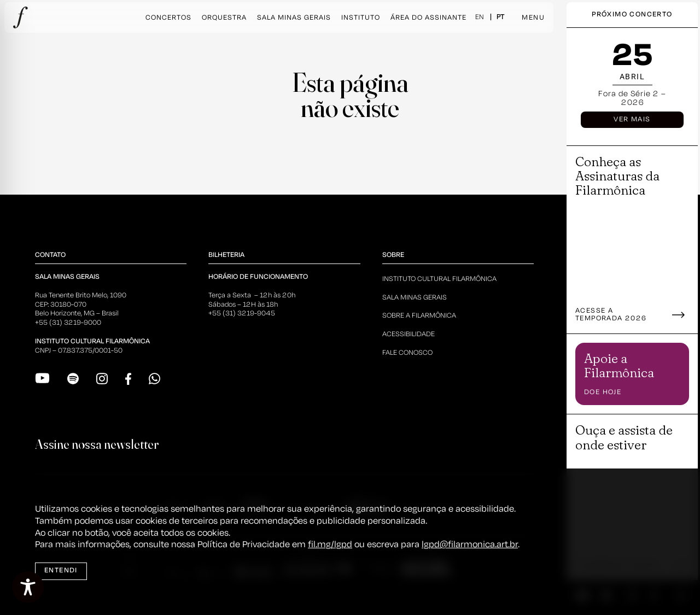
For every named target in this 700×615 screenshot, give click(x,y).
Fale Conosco (407, 353)
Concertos (168, 18)
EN (479, 17)
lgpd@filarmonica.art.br (470, 545)
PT (500, 17)
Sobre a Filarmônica (419, 316)
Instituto (361, 18)
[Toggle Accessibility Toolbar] (28, 587)
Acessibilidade (409, 334)
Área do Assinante (428, 18)
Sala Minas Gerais (294, 18)
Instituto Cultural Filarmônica (439, 279)
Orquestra (224, 18)
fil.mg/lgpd (330, 545)
